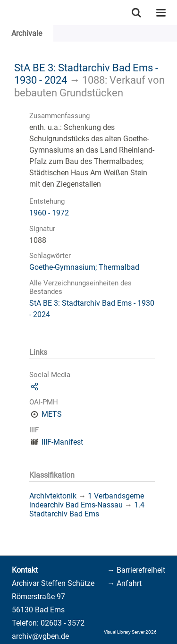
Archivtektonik (53, 496)
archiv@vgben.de (40, 636)
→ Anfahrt (124, 583)
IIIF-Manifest (62, 442)
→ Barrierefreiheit (136, 570)
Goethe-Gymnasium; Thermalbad (84, 267)
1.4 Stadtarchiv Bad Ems (87, 509)
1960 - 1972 (49, 213)
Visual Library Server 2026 (130, 632)
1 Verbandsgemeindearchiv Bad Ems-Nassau (87, 500)
